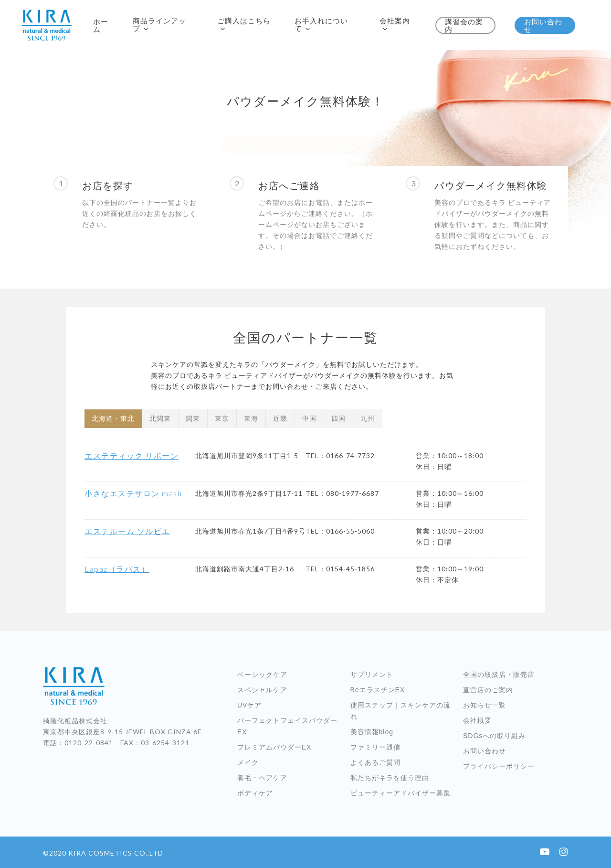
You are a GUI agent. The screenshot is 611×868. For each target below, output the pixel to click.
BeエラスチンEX (378, 690)
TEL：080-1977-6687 (342, 493)
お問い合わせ (543, 25)
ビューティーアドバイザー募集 (400, 793)
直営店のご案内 (488, 690)
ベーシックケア (262, 675)
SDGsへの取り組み (494, 736)
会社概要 (477, 720)
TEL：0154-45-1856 (340, 569)
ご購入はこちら (244, 25)
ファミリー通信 (375, 747)
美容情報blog (372, 732)
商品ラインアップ (159, 25)
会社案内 (395, 25)
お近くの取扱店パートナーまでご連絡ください (305, 126)
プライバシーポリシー (499, 766)
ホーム (101, 25)
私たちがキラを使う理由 (390, 778)
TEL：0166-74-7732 (340, 455)
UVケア (249, 705)
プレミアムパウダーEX (274, 747)
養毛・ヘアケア (262, 778)
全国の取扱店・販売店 (499, 675)
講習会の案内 (464, 25)
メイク (248, 762)
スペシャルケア (262, 690)
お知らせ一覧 (485, 705)
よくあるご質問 (375, 762)
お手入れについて (321, 25)
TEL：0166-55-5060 (340, 531)
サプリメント (372, 675)
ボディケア (255, 793)
